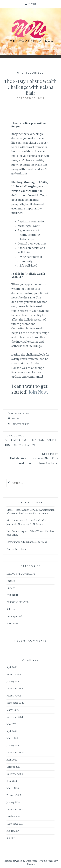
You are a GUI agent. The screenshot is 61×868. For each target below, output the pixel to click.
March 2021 (13, 738)
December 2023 (15, 689)
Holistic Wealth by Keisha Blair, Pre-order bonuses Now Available (31, 459)
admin (15, 419)
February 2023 (14, 696)
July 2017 (11, 838)
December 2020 (15, 753)
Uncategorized (30, 73)
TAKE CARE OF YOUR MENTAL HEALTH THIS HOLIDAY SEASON (31, 440)
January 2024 (13, 681)
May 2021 (11, 724)
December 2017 (15, 810)
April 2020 (12, 760)
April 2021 (12, 731)
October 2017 (13, 817)
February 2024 (14, 675)
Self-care (11, 609)
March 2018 (13, 788)
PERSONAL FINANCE (17, 602)
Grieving (11, 588)
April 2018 (12, 781)
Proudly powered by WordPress (20, 861)
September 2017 (15, 824)
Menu (32, 4)
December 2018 (15, 774)
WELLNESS (12, 624)
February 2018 (14, 795)
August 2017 (13, 831)
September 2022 (15, 703)
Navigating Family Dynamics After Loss (27, 542)
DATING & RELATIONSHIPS (21, 574)
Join (33, 392)
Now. (43, 392)
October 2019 (13, 767)
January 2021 (13, 746)
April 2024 (12, 667)
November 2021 (15, 717)
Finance (11, 581)
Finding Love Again (17, 549)
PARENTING (13, 595)
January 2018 (13, 802)
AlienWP (30, 865)
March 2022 (13, 710)
